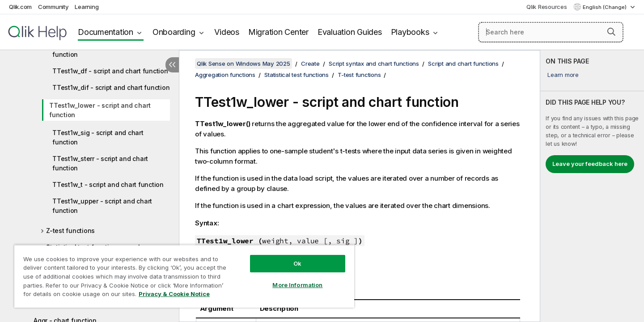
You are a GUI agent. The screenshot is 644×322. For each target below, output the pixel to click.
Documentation (106, 32)
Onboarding (174, 32)
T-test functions (359, 75)
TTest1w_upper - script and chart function (102, 206)
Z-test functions (70, 231)
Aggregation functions (225, 75)
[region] (184, 276)
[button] (611, 32)
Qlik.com (20, 7)
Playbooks (410, 32)
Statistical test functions (297, 75)
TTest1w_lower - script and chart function (100, 110)
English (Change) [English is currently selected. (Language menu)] (605, 7)
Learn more (563, 75)
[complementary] (592, 186)
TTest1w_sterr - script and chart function (100, 163)
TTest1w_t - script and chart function (108, 184)
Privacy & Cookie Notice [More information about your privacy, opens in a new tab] (174, 294)
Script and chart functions (463, 64)
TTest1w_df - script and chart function (110, 71)
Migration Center (278, 32)
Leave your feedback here (590, 164)
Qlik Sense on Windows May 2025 (244, 64)
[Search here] (551, 32)
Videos (227, 32)
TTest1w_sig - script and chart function (98, 137)
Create (310, 64)
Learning (87, 7)
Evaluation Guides (350, 32)
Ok (297, 263)
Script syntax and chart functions (374, 64)
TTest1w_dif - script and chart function (111, 87)
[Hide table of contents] (172, 65)
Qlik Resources (547, 7)
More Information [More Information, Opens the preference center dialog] (297, 285)
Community (53, 7)
